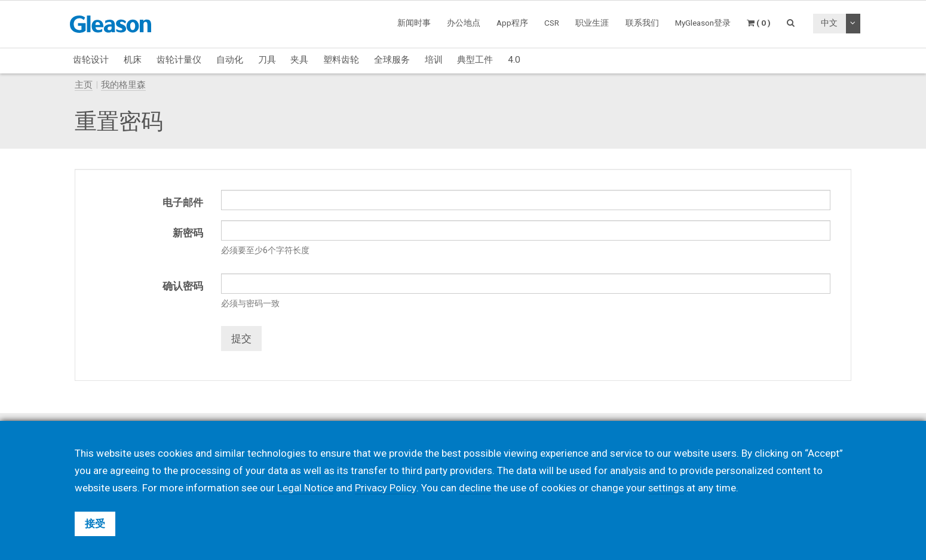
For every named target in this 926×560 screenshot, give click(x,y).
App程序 (512, 23)
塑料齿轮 (341, 60)
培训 (434, 60)
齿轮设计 (91, 60)
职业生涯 (592, 23)
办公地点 (464, 23)
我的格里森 (123, 85)
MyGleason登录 (703, 23)
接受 (95, 524)
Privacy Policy (385, 488)
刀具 (267, 60)
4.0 (514, 60)
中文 (829, 23)
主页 (84, 85)
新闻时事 (414, 23)
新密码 (188, 233)
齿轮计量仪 (179, 60)
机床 (133, 60)
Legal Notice (305, 488)
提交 (241, 339)
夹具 (299, 60)
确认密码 (183, 286)
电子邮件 (183, 202)
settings (666, 488)
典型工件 (475, 60)
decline (474, 488)
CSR (552, 23)
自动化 (230, 60)
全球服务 (392, 60)
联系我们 (642, 23)
